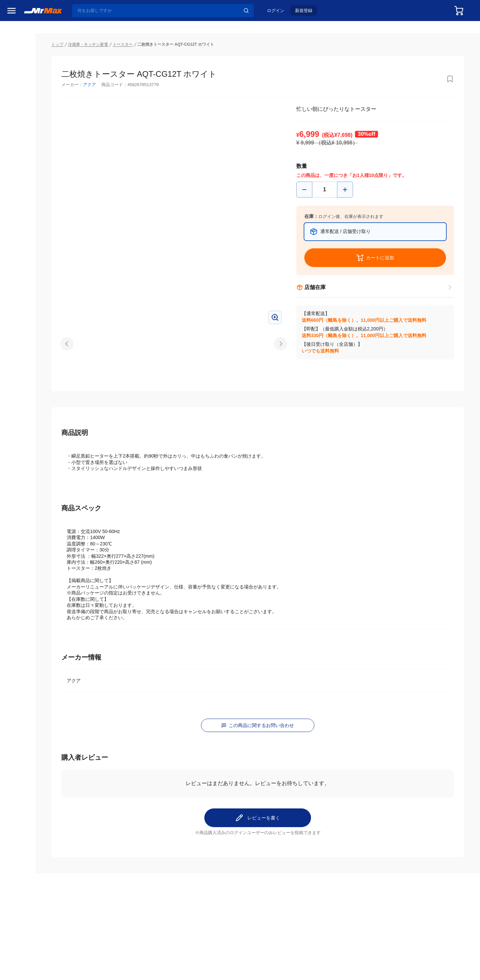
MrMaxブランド (24, 61)
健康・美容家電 (24, 395)
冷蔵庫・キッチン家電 (31, 353)
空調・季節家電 (24, 367)
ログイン (279, 12)
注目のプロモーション (31, 48)
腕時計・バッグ (24, 465)
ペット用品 (20, 437)
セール (15, 36)
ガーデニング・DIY (28, 507)
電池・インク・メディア (34, 479)
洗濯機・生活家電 (27, 381)
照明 (13, 409)
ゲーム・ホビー (24, 493)
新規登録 (307, 12)
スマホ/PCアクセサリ (30, 423)
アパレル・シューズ (29, 451)
